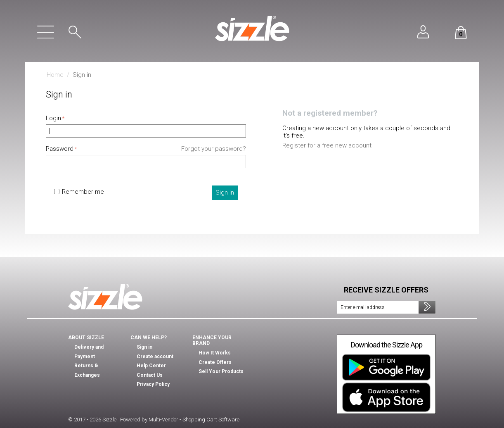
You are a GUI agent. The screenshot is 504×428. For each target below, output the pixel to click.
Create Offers (215, 362)
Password (60, 149)
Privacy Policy (153, 384)
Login (53, 118)
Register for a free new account (327, 145)
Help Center (151, 366)
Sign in (225, 193)
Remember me (79, 192)
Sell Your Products (221, 371)
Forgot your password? (214, 149)
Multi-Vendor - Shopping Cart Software (194, 420)
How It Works (215, 353)
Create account (155, 357)
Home (55, 75)
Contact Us (150, 375)
